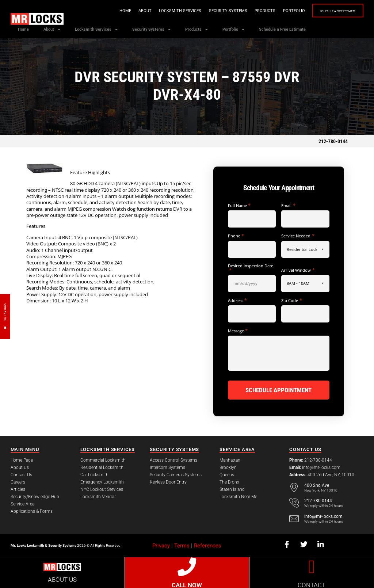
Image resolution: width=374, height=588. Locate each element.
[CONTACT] (312, 566)
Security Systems (209, 11)
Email (288, 205)
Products (246, 11)
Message (238, 331)
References (208, 545)
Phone (236, 236)
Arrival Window (298, 270)
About (126, 11)
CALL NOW (187, 584)
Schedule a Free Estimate (329, 11)
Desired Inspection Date (251, 268)
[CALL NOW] (187, 566)
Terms (182, 545)
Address (237, 300)
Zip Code (291, 300)
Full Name (239, 205)
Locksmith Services (161, 11)
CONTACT (312, 584)
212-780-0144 (333, 141)
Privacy (161, 545)
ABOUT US (62, 579)
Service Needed (298, 236)
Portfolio (275, 11)
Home (107, 11)
